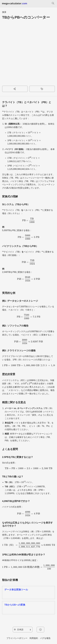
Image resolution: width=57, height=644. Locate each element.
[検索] (53, 4)
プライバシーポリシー (17, 638)
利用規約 (34, 638)
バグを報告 (45, 638)
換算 (4, 12)
